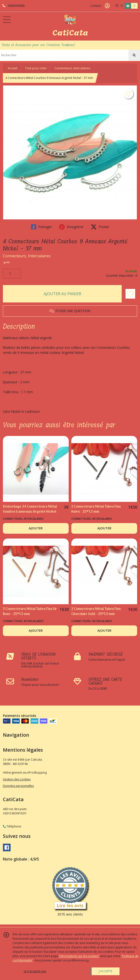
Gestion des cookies (17, 779)
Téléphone (12, 826)
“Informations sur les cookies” (79, 956)
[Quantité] (12, 274)
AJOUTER (36, 528)
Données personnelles (18, 786)
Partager (41, 227)
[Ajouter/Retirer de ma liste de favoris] (130, 294)
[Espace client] (107, 6)
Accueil (13, 68)
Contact (96, 6)
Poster (100, 227)
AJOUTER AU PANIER (62, 294)
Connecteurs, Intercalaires (27, 256)
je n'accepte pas (35, 971)
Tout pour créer (36, 68)
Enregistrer (71, 227)
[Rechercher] (134, 55)
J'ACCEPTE (106, 971)
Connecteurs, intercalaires (72, 68)
